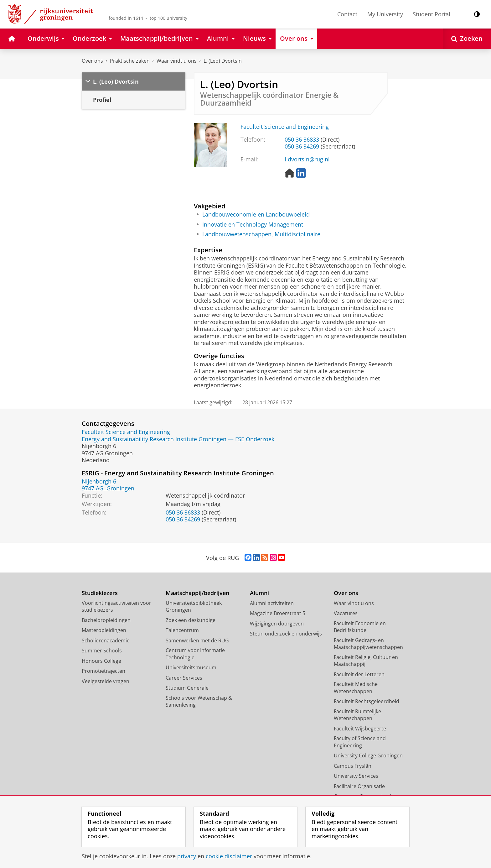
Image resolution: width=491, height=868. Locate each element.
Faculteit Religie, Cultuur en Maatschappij (366, 661)
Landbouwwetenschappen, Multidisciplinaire (261, 234)
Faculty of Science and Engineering (360, 742)
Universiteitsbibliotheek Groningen (194, 607)
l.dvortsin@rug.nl (307, 159)
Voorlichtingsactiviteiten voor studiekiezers (116, 607)
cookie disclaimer (229, 856)
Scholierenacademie (106, 641)
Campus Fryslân (353, 766)
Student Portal (432, 14)
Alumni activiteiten (272, 603)
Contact (347, 14)
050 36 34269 (302, 146)
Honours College (101, 661)
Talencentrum (182, 630)
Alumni (259, 593)
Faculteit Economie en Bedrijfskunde (360, 627)
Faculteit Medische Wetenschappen (356, 688)
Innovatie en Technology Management (253, 224)
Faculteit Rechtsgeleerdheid (367, 701)
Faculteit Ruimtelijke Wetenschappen (357, 715)
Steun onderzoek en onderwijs (286, 634)
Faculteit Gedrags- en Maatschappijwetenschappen (368, 644)
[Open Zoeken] (467, 39)
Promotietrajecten (103, 671)
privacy (187, 856)
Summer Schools (102, 651)
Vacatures (346, 613)
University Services (356, 776)
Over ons (92, 61)
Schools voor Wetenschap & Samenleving (199, 701)
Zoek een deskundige (191, 620)
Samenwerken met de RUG (197, 641)
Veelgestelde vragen (106, 681)
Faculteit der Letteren (359, 674)
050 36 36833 (302, 139)
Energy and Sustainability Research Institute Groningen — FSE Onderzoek (178, 439)
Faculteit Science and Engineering (285, 127)
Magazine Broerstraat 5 (278, 613)
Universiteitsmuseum (191, 667)
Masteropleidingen (104, 630)
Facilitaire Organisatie (359, 786)
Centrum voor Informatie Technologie (195, 654)
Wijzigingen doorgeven (277, 624)
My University (385, 14)
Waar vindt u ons (177, 61)
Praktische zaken (130, 61)
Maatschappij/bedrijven (197, 593)
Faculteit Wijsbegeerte (360, 729)
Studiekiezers (100, 593)
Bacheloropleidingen (106, 620)
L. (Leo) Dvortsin (223, 61)
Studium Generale (187, 688)
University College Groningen (368, 756)
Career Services (184, 678)
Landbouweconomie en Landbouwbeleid (256, 214)
